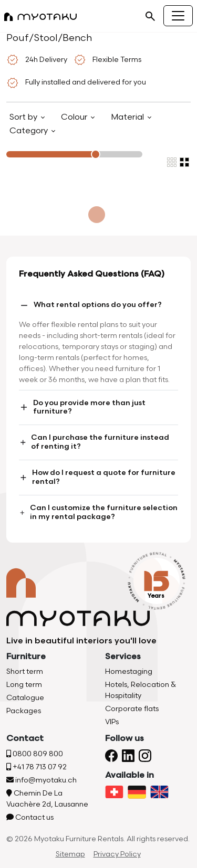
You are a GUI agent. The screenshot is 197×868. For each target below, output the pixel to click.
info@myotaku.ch (42, 780)
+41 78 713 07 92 (37, 767)
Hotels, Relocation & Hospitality (141, 690)
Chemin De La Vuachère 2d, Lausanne (47, 799)
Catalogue (25, 698)
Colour (75, 117)
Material (128, 117)
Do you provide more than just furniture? (82, 407)
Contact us (30, 817)
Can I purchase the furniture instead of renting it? (94, 442)
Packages (24, 711)
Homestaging (129, 671)
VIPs (112, 722)
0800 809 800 (35, 754)
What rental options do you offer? (90, 305)
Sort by (24, 117)
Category (30, 131)
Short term (25, 671)
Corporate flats (132, 709)
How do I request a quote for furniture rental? (97, 477)
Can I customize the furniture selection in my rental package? (98, 512)
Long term (24, 685)
